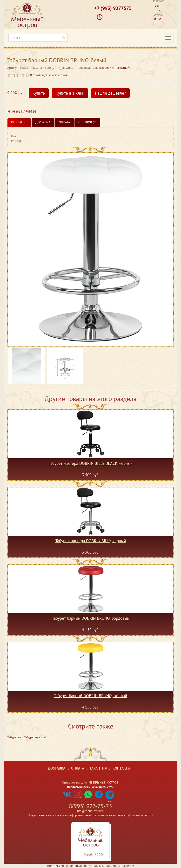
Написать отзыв (57, 75)
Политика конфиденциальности (69, 866)
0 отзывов (37, 75)
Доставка (43, 122)
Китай (125, 68)
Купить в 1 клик (70, 93)
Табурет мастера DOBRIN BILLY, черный (91, 541)
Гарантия (98, 768)
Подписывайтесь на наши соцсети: (91, 787)
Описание (19, 122)
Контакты (122, 768)
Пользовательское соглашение (113, 866)
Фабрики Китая (109, 68)
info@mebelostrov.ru (90, 811)
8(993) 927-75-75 (90, 806)
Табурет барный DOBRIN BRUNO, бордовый (91, 618)
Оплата (64, 122)
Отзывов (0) (87, 122)
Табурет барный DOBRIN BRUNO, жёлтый (90, 696)
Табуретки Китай (35, 737)
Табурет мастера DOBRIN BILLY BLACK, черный (91, 464)
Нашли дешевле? (110, 93)
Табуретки (14, 737)
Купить (39, 93)
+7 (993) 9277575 (113, 8)
